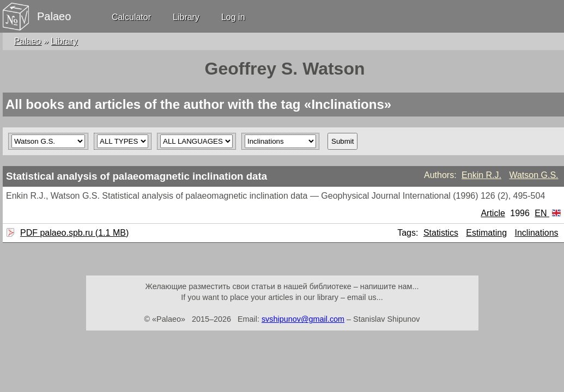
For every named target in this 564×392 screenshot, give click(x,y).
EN (548, 213)
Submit (342, 141)
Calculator (131, 17)
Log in (233, 17)
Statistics (441, 233)
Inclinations (537, 233)
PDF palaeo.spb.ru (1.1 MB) (73, 233)
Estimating (486, 233)
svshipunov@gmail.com (303, 319)
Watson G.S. (533, 175)
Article (493, 213)
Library (186, 17)
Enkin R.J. (481, 175)
